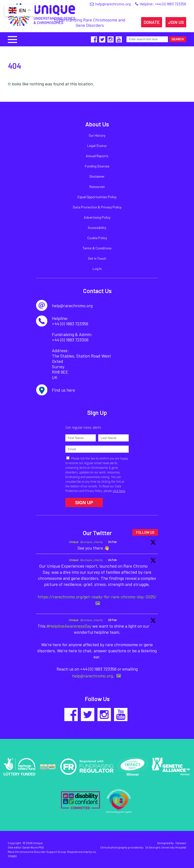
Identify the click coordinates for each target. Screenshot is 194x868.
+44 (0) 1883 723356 (170, 4)
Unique (74, 542)
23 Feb (112, 620)
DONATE (152, 22)
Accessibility (97, 228)
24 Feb (112, 542)
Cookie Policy (97, 238)
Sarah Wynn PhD (33, 847)
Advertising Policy (97, 217)
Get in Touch (97, 258)
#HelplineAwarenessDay (69, 626)
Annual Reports (97, 156)
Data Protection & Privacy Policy (97, 207)
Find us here (63, 390)
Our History (97, 135)
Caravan (181, 843)
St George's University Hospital (166, 847)
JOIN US (176, 22)
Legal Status (97, 146)
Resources (97, 187)
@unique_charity (92, 542)
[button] (12, 39)
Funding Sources (97, 166)
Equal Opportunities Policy (97, 197)
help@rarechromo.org (92, 676)
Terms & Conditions (97, 248)
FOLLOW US (145, 532)
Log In (97, 269)
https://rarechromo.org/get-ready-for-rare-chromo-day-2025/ (97, 597)
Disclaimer (97, 176)
